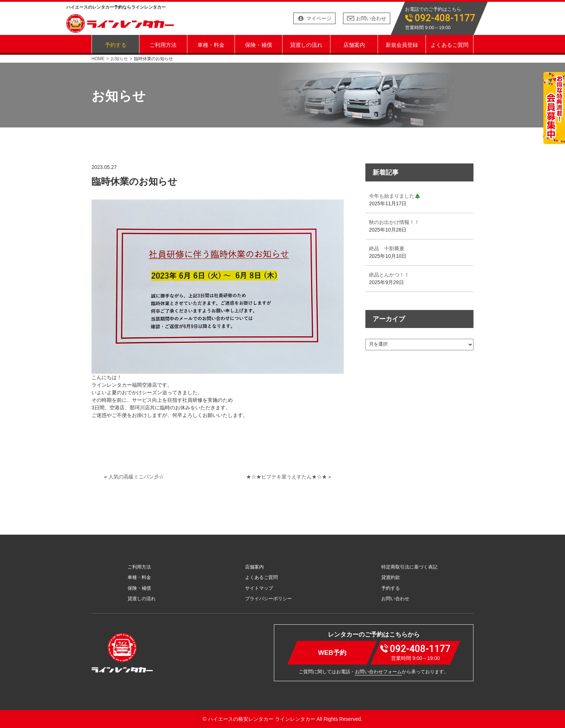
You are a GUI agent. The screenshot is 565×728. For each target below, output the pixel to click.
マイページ (319, 18)
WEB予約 (332, 653)
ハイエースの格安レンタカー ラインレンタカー (262, 719)
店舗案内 (354, 44)
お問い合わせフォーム (378, 672)
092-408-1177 (445, 18)
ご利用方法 (163, 44)
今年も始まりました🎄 (395, 196)
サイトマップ (259, 588)
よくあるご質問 (450, 44)
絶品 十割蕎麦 (387, 248)
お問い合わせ (371, 18)
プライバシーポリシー (268, 599)
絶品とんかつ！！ (389, 275)
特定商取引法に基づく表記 (409, 567)
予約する (116, 44)
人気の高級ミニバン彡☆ (136, 477)
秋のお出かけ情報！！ (394, 222)
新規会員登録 (402, 44)
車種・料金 (211, 44)
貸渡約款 (391, 577)
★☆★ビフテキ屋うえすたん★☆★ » (289, 477)
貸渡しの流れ (306, 44)
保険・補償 (259, 44)
